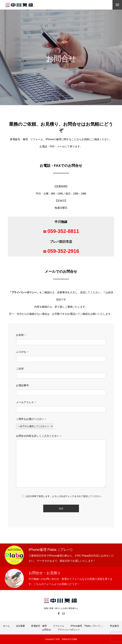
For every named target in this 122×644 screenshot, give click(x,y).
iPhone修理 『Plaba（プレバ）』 (87, 626)
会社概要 (20, 626)
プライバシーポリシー (24, 292)
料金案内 (115, 626)
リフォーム (59, 626)
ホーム (6, 626)
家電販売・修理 (39, 626)
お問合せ (47, 630)
